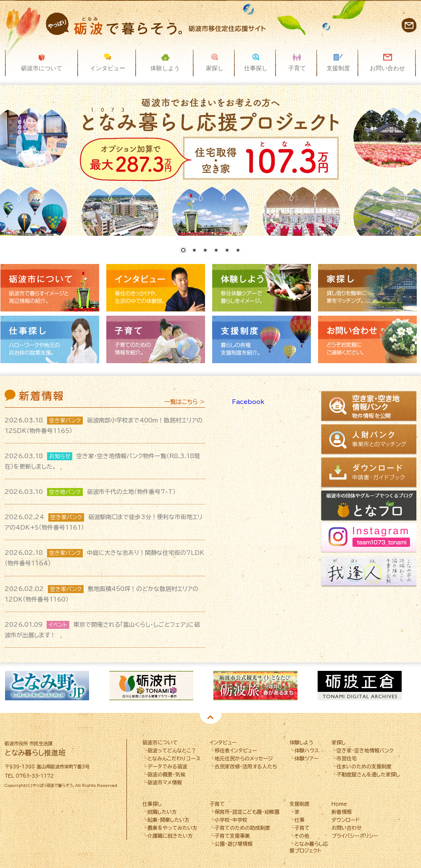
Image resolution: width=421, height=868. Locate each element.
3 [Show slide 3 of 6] (205, 251)
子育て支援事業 (232, 836)
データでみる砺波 (167, 766)
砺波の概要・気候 (166, 774)
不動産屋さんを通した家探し (368, 774)
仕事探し (50, 339)
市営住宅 (347, 758)
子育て (156, 339)
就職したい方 (162, 812)
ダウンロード (370, 473)
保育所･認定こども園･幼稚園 (247, 812)
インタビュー (156, 288)
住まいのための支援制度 (364, 766)
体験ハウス (307, 750)
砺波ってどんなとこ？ (172, 750)
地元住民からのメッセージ (244, 758)
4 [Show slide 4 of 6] (216, 251)
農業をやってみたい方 (172, 828)
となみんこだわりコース (174, 758)
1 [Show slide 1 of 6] (183, 251)
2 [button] (200, 715)
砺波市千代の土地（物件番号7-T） (90, 492)
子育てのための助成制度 (242, 828)
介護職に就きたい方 (170, 836)
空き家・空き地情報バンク (365, 750)
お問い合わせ (409, 25)
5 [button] (238, 715)
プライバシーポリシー (355, 836)
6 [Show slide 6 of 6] (238, 251)
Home (339, 804)
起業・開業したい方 (168, 820)
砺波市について (50, 288)
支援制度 (262, 339)
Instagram (370, 539)
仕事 (300, 820)
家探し (367, 288)
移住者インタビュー (236, 750)
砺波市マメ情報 (165, 782)
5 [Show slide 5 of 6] (227, 251)
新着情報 (342, 812)
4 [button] (226, 715)
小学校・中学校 (231, 820)
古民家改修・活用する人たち (246, 766)
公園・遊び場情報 (234, 844)
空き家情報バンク (370, 407)
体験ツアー (307, 758)
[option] (57, 686)
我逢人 (370, 572)
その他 (302, 836)
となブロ (370, 506)
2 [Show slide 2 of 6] (194, 251)
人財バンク (370, 440)
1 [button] (188, 715)
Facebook (248, 402)
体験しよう (262, 288)
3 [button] (213, 715)
